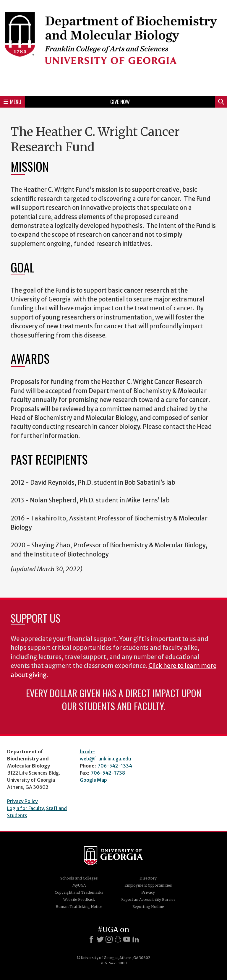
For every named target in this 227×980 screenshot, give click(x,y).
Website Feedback (79, 899)
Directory (148, 878)
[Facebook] (91, 939)
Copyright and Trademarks (79, 892)
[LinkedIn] (136, 939)
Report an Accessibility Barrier (148, 899)
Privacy (148, 892)
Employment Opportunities (148, 885)
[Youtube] (127, 939)
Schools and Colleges (79, 878)
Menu (12, 102)
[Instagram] (109, 939)
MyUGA (79, 885)
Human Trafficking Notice (79, 907)
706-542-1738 (108, 773)
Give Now (120, 102)
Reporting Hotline (148, 907)
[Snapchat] (118, 939)
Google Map (93, 780)
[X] (100, 939)
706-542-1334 (115, 766)
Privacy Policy (22, 801)
